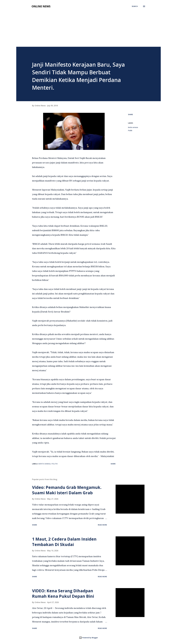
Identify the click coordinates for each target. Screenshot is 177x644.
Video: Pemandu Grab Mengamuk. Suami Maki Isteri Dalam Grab (67, 490)
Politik (130, 131)
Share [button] (130, 114)
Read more (102, 525)
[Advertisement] (88, 26)
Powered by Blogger (88, 638)
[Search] (135, 6)
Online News (41, 6)
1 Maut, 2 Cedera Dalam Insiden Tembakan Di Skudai (64, 542)
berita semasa (133, 127)
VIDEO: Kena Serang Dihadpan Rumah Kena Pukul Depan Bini (63, 593)
